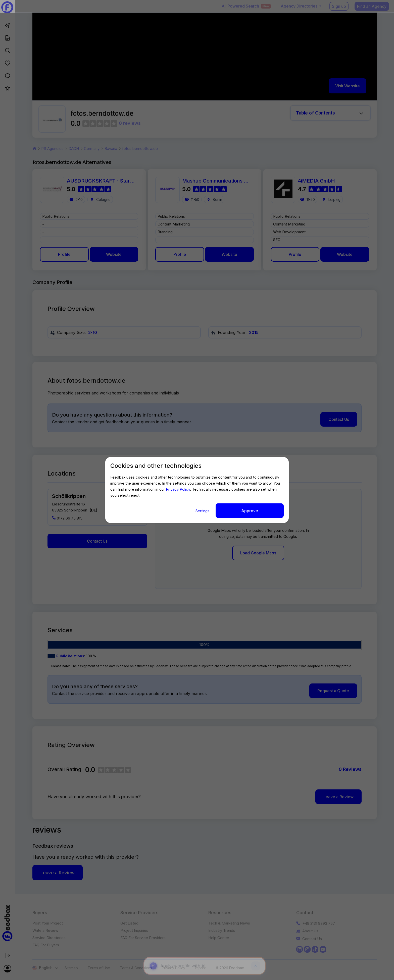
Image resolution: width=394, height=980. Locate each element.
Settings (203, 511)
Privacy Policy (178, 489)
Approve (250, 511)
